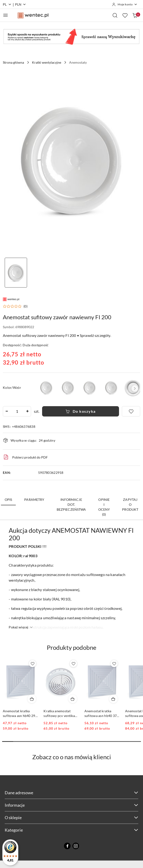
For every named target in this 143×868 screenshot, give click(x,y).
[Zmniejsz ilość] (7, 411)
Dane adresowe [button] (71, 793)
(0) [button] (26, 306)
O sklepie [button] (71, 817)
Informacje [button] (71, 805)
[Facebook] (67, 846)
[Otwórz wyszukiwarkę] (115, 15)
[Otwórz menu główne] (6, 15)
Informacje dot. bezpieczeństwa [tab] (71, 504)
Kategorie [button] (71, 830)
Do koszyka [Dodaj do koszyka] (81, 411)
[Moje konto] (125, 4)
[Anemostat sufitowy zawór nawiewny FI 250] (111, 388)
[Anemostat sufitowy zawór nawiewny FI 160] (90, 388)
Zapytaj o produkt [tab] (130, 504)
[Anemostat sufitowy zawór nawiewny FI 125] (68, 388)
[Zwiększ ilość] (27, 411)
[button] (15, 306)
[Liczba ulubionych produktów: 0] (125, 15)
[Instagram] (76, 846)
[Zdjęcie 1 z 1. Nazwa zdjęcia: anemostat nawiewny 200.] (16, 273)
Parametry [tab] (34, 500)
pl (7, 4)
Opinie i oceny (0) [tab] (104, 507)
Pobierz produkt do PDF (25, 457)
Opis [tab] (8, 500)
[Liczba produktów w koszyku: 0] (135, 15)
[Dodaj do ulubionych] (131, 411)
